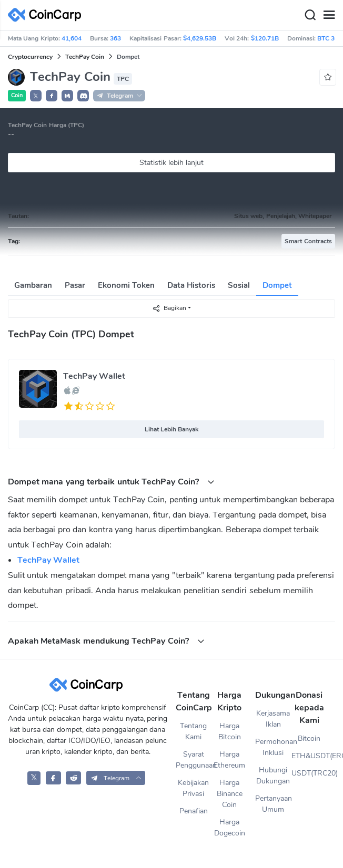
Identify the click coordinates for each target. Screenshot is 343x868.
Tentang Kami (193, 731)
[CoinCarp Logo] (47, 15)
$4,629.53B (200, 38)
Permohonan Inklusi (273, 747)
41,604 (72, 38)
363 (115, 38)
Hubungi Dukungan (273, 776)
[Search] (310, 15)
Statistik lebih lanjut (171, 163)
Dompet (277, 285)
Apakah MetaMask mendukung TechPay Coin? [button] (106, 641)
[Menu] (329, 15)
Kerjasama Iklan (273, 719)
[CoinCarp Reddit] (73, 778)
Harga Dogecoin (230, 828)
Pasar (75, 285)
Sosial (239, 285)
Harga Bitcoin (230, 731)
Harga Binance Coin (230, 794)
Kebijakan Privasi (193, 788)
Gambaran (33, 285)
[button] (52, 96)
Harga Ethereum (229, 760)
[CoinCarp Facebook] (53, 778)
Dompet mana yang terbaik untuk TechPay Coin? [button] (111, 482)
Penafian (194, 811)
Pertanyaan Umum (273, 804)
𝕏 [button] (36, 96)
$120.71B (265, 38)
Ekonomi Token (126, 285)
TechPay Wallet (94, 376)
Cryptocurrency (30, 57)
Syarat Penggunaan (194, 760)
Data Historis (191, 285)
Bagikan (169, 308)
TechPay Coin (85, 57)
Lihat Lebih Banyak (172, 429)
